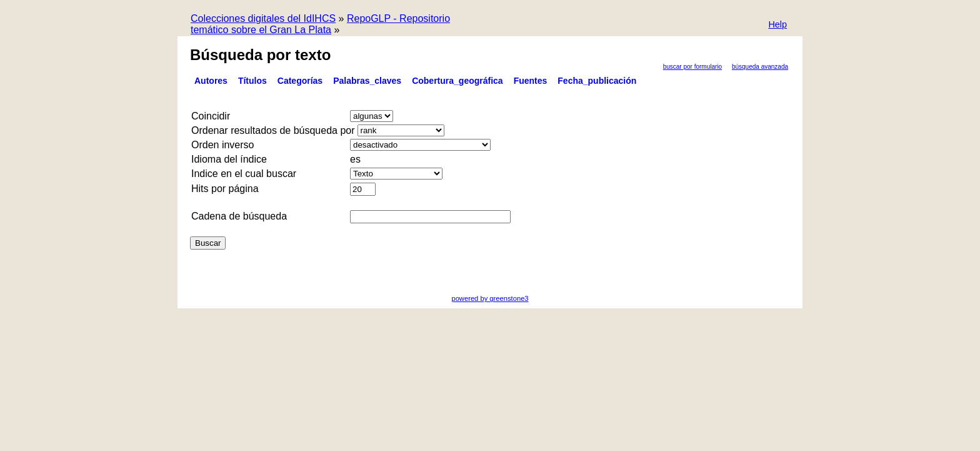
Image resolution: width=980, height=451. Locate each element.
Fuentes (531, 81)
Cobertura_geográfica (457, 81)
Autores (211, 81)
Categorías (300, 81)
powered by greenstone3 (490, 298)
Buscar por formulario (692, 67)
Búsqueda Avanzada (760, 67)
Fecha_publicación (597, 81)
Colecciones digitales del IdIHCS (263, 18)
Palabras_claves (367, 81)
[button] (777, 25)
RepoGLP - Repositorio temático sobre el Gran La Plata (320, 24)
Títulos (252, 81)
